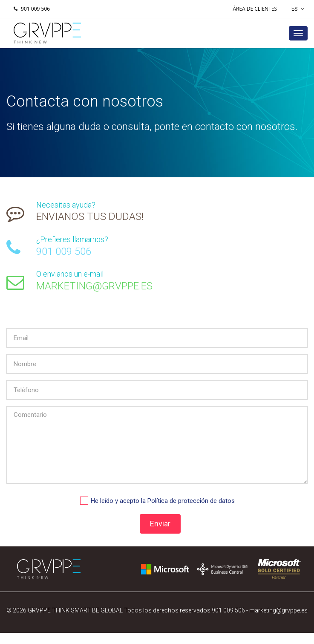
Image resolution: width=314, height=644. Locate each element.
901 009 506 (31, 9)
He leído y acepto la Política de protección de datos (163, 501)
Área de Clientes (255, 9)
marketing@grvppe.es (278, 610)
